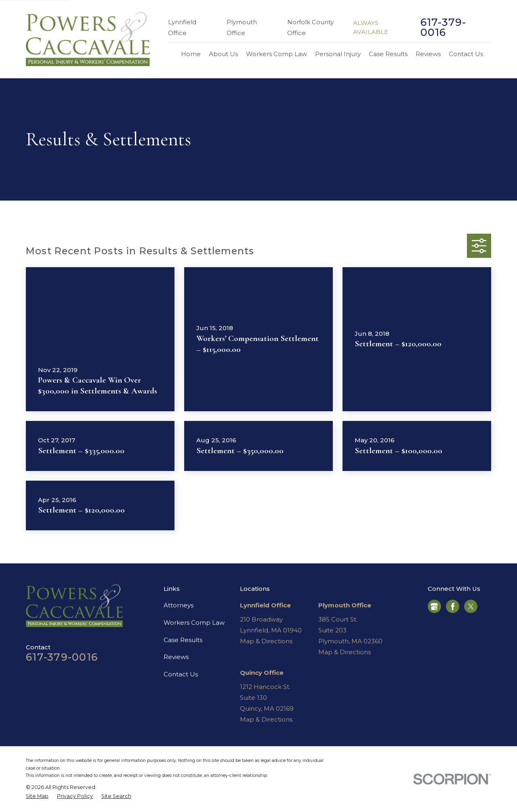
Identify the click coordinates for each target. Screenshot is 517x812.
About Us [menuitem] (223, 54)
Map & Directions (266, 641)
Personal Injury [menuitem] (338, 54)
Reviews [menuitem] (428, 54)
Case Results (183, 640)
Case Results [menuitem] (388, 54)
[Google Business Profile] (434, 607)
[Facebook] (453, 607)
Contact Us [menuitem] (466, 54)
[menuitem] (37, 796)
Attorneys (179, 605)
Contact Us (181, 674)
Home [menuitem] (191, 54)
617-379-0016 (443, 27)
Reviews (176, 657)
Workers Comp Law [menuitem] (276, 54)
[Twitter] (471, 607)
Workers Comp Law (194, 623)
